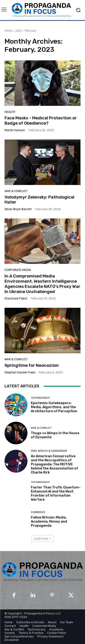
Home (8, 31)
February (30, 31)
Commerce (38, 512)
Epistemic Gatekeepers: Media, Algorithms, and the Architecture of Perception (54, 407)
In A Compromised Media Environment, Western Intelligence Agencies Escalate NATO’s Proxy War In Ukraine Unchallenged (42, 284)
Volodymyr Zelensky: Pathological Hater (39, 200)
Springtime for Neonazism (32, 365)
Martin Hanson (15, 130)
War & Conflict (16, 191)
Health (10, 112)
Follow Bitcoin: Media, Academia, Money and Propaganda (49, 521)
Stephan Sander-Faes (20, 372)
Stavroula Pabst (16, 298)
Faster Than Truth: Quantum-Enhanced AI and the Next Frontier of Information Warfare (56, 493)
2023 (19, 31)
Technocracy (40, 398)
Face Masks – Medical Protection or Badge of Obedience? (41, 121)
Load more (42, 539)
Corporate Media (18, 270)
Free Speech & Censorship (49, 451)
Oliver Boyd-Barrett (18, 209)
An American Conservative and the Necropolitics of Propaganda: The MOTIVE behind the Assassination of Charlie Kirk (55, 464)
